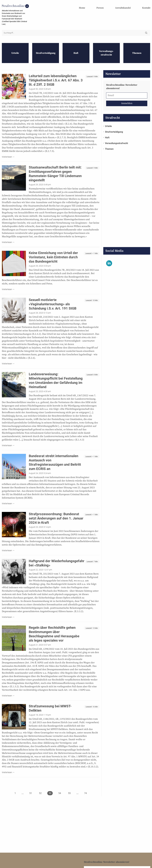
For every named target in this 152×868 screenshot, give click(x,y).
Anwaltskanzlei (123, 8)
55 (69, 789)
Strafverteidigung (114, 127)
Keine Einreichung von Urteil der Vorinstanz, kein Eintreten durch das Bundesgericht (53, 252)
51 (31, 789)
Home (82, 8)
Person (100, 8)
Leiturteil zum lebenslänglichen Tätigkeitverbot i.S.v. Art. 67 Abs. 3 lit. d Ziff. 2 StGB (56, 76)
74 (85, 789)
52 (40, 789)
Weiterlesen (7, 152)
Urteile (108, 121)
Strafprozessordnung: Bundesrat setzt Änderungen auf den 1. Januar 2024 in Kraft (56, 514)
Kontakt (146, 8)
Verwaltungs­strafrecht (116, 139)
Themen (109, 144)
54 (60, 789)
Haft (107, 133)
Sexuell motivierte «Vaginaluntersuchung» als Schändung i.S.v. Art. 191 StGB (53, 299)
